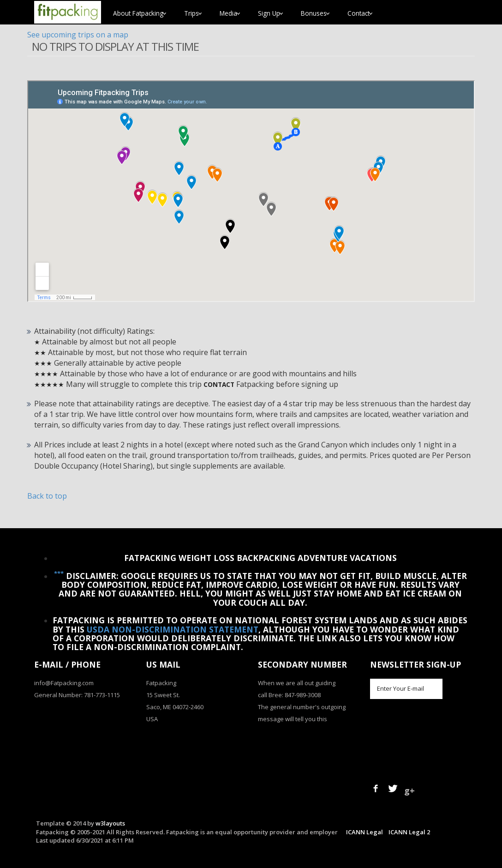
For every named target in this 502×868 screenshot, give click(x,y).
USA (152, 719)
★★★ (43, 363)
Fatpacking (161, 683)
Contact (219, 384)
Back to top (47, 496)
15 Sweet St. (163, 695)
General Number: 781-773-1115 (77, 695)
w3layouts (110, 823)
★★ (40, 353)
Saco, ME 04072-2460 (175, 707)
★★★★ (46, 374)
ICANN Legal (365, 832)
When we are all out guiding (297, 683)
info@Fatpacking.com (64, 683)
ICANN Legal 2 (409, 832)
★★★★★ (49, 384)
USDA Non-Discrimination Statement (173, 629)
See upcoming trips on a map (78, 35)
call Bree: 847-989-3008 (289, 695)
